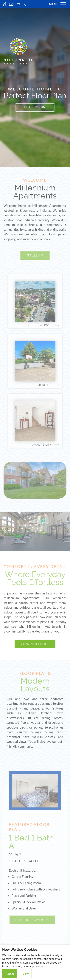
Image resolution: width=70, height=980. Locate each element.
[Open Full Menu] (57, 4)
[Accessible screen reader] (5, 4)
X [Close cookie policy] (67, 949)
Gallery (35, 255)
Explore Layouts (32, 920)
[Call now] (26, 4)
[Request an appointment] (18, 4)
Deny (25, 974)
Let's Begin (35, 107)
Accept (10, 974)
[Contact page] (11, 4)
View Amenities (35, 644)
